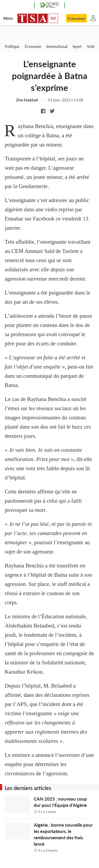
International (57, 46)
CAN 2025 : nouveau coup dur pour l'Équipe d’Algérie (64, 805)
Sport (77, 46)
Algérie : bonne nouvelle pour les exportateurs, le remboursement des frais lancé (64, 837)
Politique (12, 46)
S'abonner (76, 18)
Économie (33, 46)
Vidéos (93, 46)
